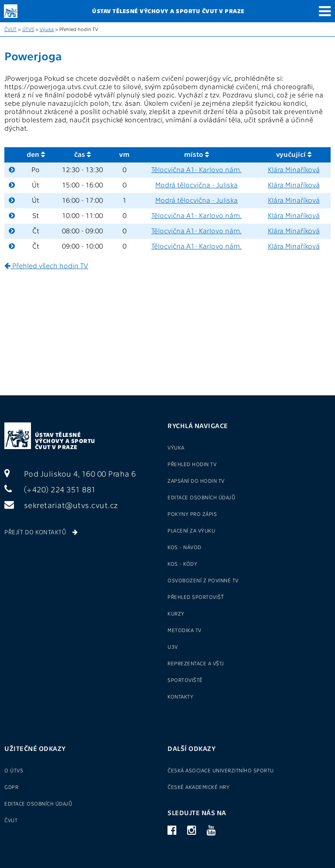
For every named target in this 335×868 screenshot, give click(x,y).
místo (197, 154)
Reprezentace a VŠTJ (196, 663)
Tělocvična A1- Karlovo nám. (197, 169)
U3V (173, 647)
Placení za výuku (191, 530)
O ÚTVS (14, 770)
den (36, 154)
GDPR (11, 787)
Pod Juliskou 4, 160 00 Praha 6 (70, 473)
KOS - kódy (182, 564)
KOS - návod (185, 547)
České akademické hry (198, 787)
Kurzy (176, 613)
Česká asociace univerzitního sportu (221, 770)
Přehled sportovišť (196, 597)
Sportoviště (185, 680)
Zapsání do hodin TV (196, 481)
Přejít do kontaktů (41, 532)
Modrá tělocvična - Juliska (197, 185)
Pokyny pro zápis (192, 514)
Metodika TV (185, 630)
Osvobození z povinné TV (203, 580)
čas (82, 154)
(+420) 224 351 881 (50, 489)
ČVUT (10, 29)
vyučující (294, 154)
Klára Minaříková (294, 169)
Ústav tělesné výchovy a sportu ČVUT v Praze (65, 441)
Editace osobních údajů (201, 497)
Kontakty (180, 696)
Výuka (47, 29)
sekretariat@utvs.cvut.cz (61, 505)
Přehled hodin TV (192, 464)
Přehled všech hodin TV (46, 265)
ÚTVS (28, 29)
